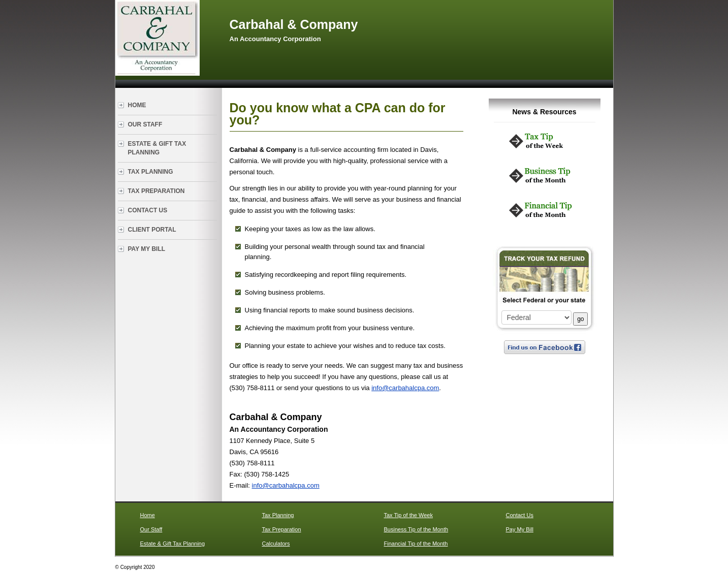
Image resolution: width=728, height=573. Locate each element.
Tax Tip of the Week (408, 515)
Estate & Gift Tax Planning (157, 148)
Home (137, 105)
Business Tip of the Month (416, 529)
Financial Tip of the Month (416, 544)
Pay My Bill (147, 249)
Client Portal (152, 230)
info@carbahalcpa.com (405, 388)
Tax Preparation (156, 191)
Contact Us (148, 210)
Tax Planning (151, 172)
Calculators (276, 544)
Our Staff (145, 124)
